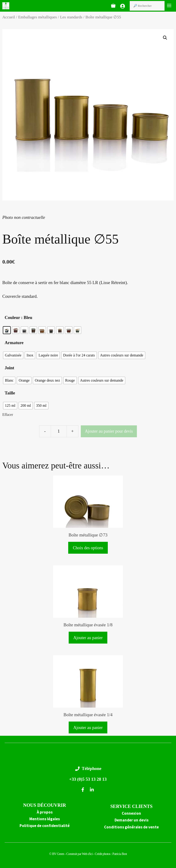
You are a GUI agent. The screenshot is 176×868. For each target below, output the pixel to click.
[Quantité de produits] (59, 431)
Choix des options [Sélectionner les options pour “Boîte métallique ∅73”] (88, 548)
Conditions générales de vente (131, 827)
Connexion (131, 813)
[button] (165, 38)
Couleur (12, 317)
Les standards (71, 17)
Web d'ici (88, 854)
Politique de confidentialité (45, 826)
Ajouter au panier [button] (88, 638)
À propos (45, 812)
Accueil (9, 17)
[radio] (7, 330)
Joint (9, 368)
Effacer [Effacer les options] (8, 415)
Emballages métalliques (37, 17)
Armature (14, 343)
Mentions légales (45, 819)
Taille (10, 393)
